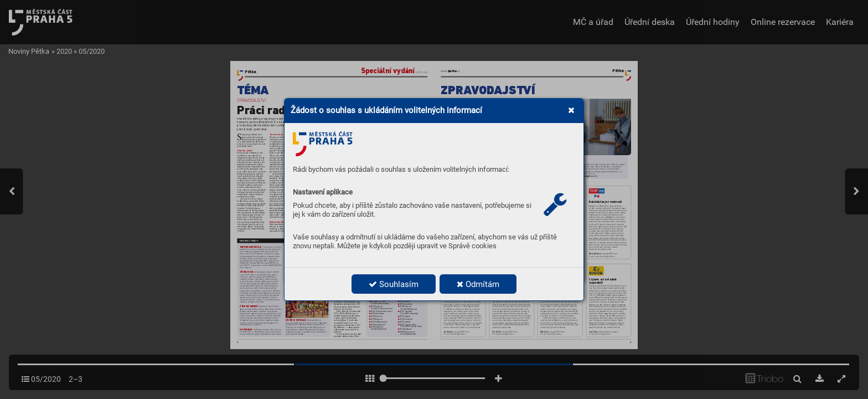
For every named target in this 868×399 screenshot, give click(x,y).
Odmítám (478, 284)
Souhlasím (394, 284)
